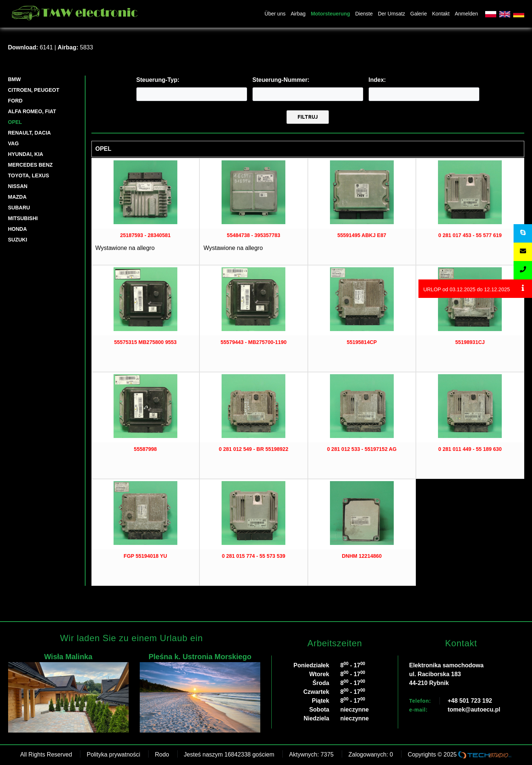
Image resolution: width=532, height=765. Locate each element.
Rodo (162, 754)
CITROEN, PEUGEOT (34, 90)
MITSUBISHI (23, 218)
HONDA (18, 229)
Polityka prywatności (113, 754)
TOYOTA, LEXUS (29, 175)
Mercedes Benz (30, 165)
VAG (13, 143)
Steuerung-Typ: (158, 80)
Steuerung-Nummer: (281, 80)
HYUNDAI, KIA (26, 154)
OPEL (15, 122)
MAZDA (18, 197)
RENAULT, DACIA (29, 133)
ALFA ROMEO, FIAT (32, 111)
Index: (377, 80)
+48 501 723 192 (470, 701)
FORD (15, 101)
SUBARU (19, 208)
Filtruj (308, 117)
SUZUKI (18, 240)
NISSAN (18, 186)
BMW (15, 79)
